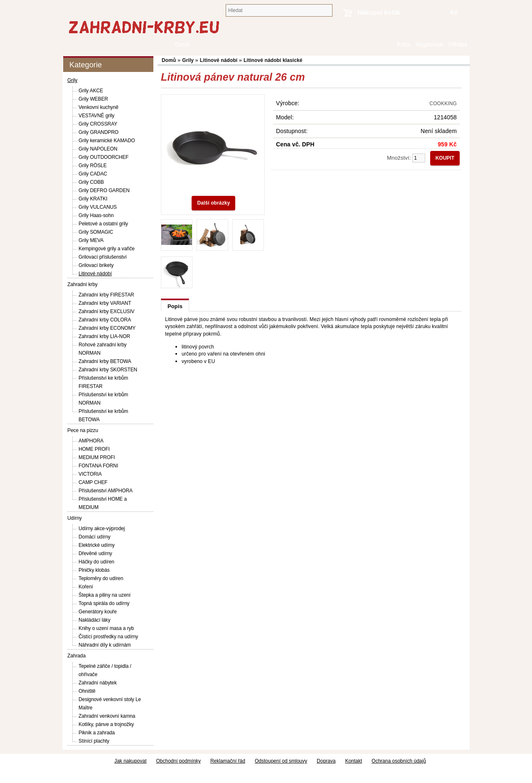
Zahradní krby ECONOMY (107, 328)
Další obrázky (213, 203)
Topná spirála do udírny (104, 603)
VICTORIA (90, 474)
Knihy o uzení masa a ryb (106, 628)
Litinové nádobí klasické (273, 60)
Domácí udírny (95, 537)
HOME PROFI (94, 449)
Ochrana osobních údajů (399, 761)
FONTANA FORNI (98, 466)
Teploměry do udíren (101, 578)
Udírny (75, 518)
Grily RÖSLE (93, 165)
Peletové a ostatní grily (103, 224)
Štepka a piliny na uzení (105, 595)
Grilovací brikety (96, 265)
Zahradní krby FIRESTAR (106, 295)
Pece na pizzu (83, 430)
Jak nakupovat (130, 761)
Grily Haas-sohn (96, 215)
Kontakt (353, 761)
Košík (404, 45)
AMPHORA (91, 441)
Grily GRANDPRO (99, 132)
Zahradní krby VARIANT (105, 303)
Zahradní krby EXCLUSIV (107, 311)
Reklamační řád (228, 761)
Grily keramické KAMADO (107, 141)
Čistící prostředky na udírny (108, 637)
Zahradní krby (83, 284)
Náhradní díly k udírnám (105, 645)
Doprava (326, 761)
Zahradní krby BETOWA (105, 361)
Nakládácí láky (95, 620)
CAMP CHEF (93, 482)
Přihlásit (458, 45)
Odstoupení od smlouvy (281, 761)
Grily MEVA (91, 240)
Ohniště (87, 691)
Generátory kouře (98, 612)
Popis (175, 306)
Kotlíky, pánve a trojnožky (106, 724)
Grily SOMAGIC (96, 232)
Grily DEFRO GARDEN (104, 190)
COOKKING (443, 104)
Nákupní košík (379, 12)
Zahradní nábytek (98, 683)
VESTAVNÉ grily (96, 116)
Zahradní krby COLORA (105, 320)
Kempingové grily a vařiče (107, 249)
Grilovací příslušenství (103, 257)
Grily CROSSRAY (98, 124)
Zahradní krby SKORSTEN (108, 370)
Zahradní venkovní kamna (107, 716)
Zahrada (76, 656)
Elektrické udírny (97, 545)
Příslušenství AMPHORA (106, 491)
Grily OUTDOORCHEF (103, 157)
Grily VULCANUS (98, 207)
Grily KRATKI (93, 199)
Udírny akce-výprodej (102, 529)
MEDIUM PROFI (97, 457)
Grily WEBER (93, 99)
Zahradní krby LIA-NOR (104, 336)
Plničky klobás (94, 570)
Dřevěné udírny (95, 553)
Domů (390, 45)
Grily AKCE (91, 91)
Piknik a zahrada (97, 733)
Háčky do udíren (96, 562)
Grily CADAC (93, 174)
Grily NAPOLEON (98, 149)
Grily (72, 80)
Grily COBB (91, 182)
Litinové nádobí (95, 274)
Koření (86, 587)
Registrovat (429, 45)
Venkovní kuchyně (99, 107)
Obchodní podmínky (179, 761)
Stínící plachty (94, 741)
